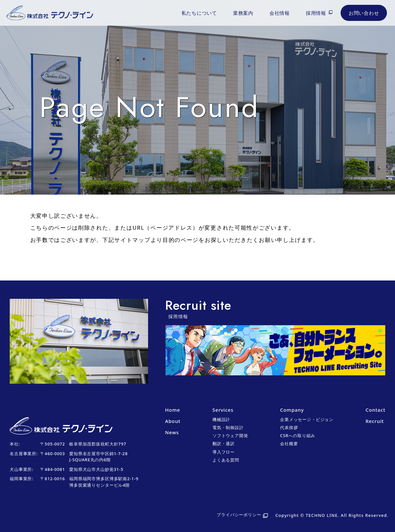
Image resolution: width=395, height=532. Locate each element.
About (173, 421)
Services (223, 410)
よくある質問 (226, 460)
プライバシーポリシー (239, 515)
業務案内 (243, 13)
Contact (376, 410)
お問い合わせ (364, 13)
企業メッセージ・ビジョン (307, 419)
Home (173, 410)
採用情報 (316, 13)
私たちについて (199, 13)
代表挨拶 (289, 427)
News (172, 432)
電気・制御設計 (228, 427)
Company (292, 410)
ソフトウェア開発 (230, 436)
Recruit (375, 421)
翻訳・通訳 (224, 444)
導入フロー (224, 452)
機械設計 (221, 419)
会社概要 (289, 444)
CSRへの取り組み (298, 436)
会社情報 (280, 13)
